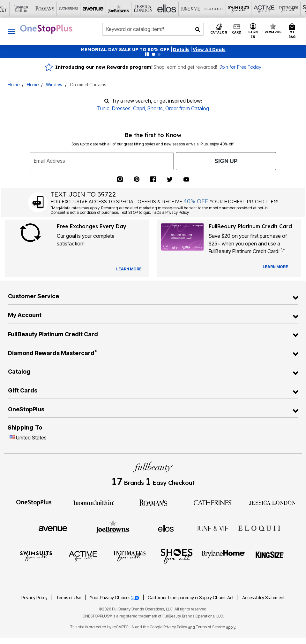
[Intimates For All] (130, 556)
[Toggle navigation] (11, 31)
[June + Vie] (213, 528)
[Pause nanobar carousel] (147, 54)
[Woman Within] (93, 502)
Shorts (155, 108)
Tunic (103, 108)
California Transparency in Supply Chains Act (191, 598)
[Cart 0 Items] (293, 31)
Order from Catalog (187, 108)
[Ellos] (166, 528)
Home (14, 85)
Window (54, 85)
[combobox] (153, 29)
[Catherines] (213, 502)
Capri (139, 108)
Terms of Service (211, 627)
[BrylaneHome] (223, 556)
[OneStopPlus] (34, 502)
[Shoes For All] (176, 556)
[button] (181, 50)
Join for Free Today (240, 67)
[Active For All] (83, 556)
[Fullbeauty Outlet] (153, 577)
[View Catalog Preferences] (129, 269)
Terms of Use (69, 598)
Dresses (121, 108)
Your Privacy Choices (115, 598)
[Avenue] (53, 528)
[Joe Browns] (113, 527)
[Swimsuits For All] (36, 556)
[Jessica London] (272, 502)
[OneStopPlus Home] (46, 29)
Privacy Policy (35, 598)
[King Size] (270, 556)
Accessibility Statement (263, 598)
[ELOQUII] (259, 528)
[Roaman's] (153, 502)
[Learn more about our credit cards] (275, 267)
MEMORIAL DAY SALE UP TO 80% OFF (126, 50)
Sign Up (226, 161)
